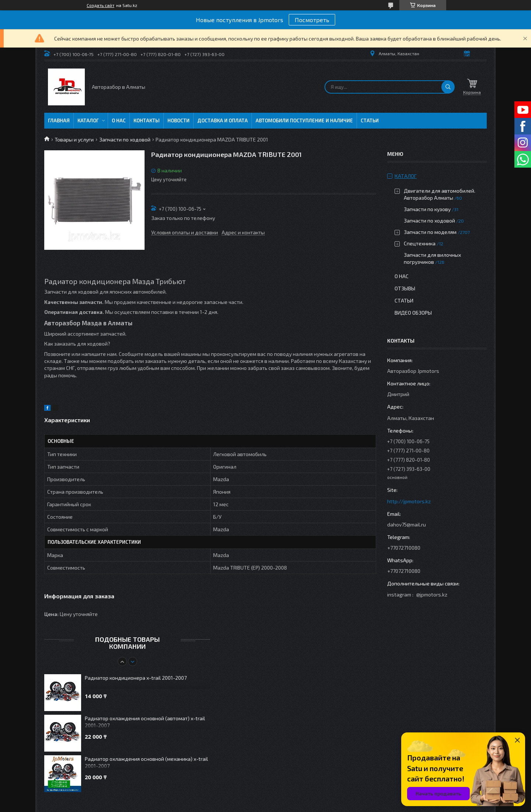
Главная (59, 120)
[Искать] (448, 87)
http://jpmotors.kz (409, 501)
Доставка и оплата (223, 120)
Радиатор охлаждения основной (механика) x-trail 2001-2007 (146, 762)
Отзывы (405, 288)
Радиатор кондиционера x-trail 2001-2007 (136, 678)
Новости (178, 120)
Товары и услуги (74, 139)
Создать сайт (100, 5)
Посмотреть (312, 20)
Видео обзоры (413, 313)
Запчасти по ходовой (125, 139)
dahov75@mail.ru (407, 524)
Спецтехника (420, 243)
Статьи (370, 120)
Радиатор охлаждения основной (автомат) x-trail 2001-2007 (145, 722)
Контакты (147, 120)
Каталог (88, 120)
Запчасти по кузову (427, 209)
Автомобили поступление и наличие (304, 120)
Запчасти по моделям (430, 232)
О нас (119, 120)
